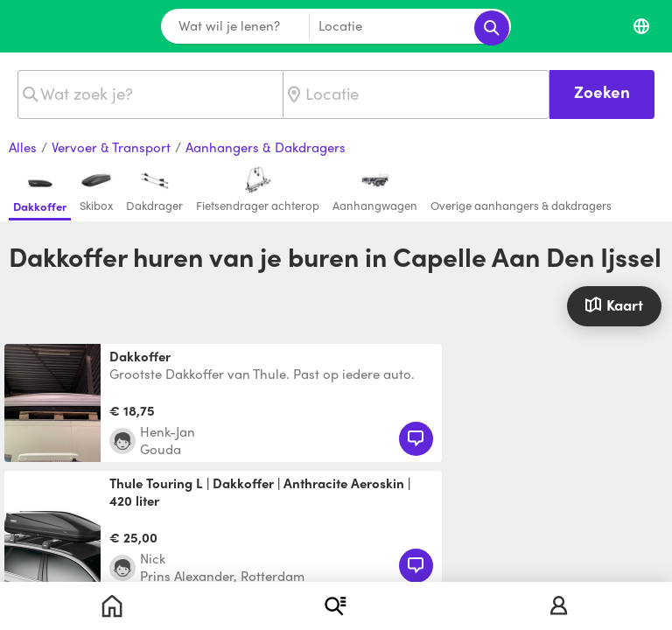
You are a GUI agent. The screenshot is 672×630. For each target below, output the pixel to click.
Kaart (614, 304)
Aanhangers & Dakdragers (266, 148)
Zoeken (602, 91)
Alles (23, 148)
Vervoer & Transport (111, 148)
